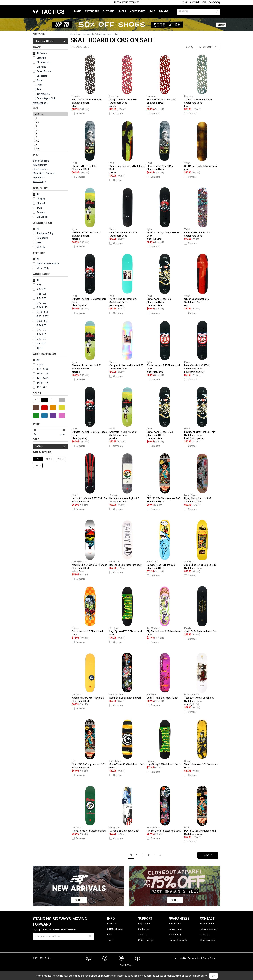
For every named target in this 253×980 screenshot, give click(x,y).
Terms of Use (194, 958)
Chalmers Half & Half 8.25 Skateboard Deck (165, 146)
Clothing (109, 11)
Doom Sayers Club (44, 98)
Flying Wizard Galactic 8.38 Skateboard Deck (202, 478)
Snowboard (92, 11)
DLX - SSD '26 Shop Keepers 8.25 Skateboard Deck (90, 744)
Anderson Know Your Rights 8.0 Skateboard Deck (90, 677)
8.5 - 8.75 (39, 325)
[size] (50, 132)
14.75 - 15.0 (41, 383)
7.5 (50, 126)
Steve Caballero (41, 161)
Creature (39, 58)
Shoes (122, 11)
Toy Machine (41, 94)
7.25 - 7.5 (39, 294)
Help (204, 2)
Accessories (138, 11)
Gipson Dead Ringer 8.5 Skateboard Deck (127, 147)
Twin (37, 208)
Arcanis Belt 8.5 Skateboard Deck (165, 809)
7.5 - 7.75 (39, 298)
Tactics (49, 12)
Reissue (39, 212)
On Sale (50, 446)
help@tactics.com (209, 929)
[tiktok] (105, 959)
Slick (37, 242)
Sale (152, 11)
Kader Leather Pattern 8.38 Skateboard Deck (127, 212)
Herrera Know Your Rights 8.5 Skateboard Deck (127, 478)
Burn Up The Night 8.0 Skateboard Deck (165, 214)
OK (213, 976)
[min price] (38, 435)
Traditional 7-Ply (43, 233)
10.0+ (38, 348)
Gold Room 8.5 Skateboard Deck (202, 146)
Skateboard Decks (50, 41)
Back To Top (127, 965)
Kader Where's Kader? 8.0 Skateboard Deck (202, 212)
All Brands (40, 53)
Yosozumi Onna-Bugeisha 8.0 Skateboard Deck (202, 679)
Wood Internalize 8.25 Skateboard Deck (202, 744)
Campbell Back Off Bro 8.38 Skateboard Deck (165, 545)
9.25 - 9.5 (39, 339)
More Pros (40, 182)
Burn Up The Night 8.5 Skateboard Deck (90, 280)
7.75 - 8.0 (39, 303)
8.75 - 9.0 (39, 330)
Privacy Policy (209, 958)
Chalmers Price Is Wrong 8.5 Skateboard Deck (90, 214)
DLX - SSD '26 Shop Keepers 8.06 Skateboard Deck (165, 478)
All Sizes (50, 114)
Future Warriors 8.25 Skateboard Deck (165, 347)
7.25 (50, 122)
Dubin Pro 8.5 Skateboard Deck (165, 676)
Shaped (39, 203)
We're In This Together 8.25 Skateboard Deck (127, 280)
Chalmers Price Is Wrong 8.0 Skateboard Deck (127, 413)
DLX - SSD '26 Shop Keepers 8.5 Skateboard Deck (202, 810)
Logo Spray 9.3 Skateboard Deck (165, 742)
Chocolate (40, 76)
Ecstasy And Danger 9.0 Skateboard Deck (165, 280)
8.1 (50, 145)
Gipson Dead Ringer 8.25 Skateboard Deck (202, 280)
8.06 (50, 141)
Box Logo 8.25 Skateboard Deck (127, 543)
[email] (64, 936)
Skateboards (88, 34)
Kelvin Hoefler (40, 165)
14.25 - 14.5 (41, 374)
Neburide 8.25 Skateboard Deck (127, 676)
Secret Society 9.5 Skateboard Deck (90, 611)
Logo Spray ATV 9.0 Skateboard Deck (127, 611)
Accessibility (180, 958)
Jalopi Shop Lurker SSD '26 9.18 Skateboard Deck (202, 545)
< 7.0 (37, 285)
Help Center (144, 924)
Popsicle (39, 199)
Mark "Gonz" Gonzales (44, 173)
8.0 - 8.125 (40, 307)
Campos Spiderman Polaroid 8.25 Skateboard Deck (127, 345)
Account (195, 2)
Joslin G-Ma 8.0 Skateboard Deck (202, 609)
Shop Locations (208, 940)
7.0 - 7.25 (39, 289)
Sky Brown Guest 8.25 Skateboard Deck (165, 611)
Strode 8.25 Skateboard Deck (127, 809)
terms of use (182, 976)
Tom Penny (39, 177)
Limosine (39, 67)
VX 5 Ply (39, 247)
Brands (164, 11)
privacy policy (200, 976)
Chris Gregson (40, 169)
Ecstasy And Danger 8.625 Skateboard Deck (165, 413)
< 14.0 (38, 365)
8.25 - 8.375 (41, 316)
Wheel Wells (41, 268)
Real (37, 89)
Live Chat (205, 935)
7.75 (50, 130)
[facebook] (137, 959)
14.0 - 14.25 (41, 369)
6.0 (50, 118)
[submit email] (90, 935)
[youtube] (121, 959)
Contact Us (144, 929)
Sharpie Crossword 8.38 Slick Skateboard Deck (90, 81)
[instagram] (89, 959)
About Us (112, 924)
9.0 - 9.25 (39, 334)
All (36, 194)
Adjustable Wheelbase (46, 264)
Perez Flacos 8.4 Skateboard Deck (90, 809)
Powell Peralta (42, 71)
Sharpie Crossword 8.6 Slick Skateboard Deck (127, 81)
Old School (40, 217)
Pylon (38, 85)
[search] (199, 12)
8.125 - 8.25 (41, 312)
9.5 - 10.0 (39, 344)
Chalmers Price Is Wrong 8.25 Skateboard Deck (90, 347)
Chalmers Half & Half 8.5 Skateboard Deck (90, 146)
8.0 (50, 137)
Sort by (190, 47)
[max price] (64, 435)
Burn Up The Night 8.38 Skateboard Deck (90, 413)
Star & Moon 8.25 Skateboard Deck (127, 744)
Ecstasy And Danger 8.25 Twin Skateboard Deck (202, 413)
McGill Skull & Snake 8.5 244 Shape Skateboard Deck (90, 546)
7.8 (50, 134)
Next (208, 855)
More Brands (41, 103)
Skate (77, 11)
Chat (185, 2)
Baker (38, 80)
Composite (40, 238)
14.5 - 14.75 (41, 378)
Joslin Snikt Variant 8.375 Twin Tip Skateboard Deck (90, 478)
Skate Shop (75, 34)
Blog (109, 935)
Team (110, 940)
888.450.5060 (207, 924)
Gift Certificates (115, 929)
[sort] (208, 47)
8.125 (50, 149)
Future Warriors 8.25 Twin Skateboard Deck (202, 347)
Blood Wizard (42, 62)
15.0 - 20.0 (40, 387)
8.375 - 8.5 (40, 321)
